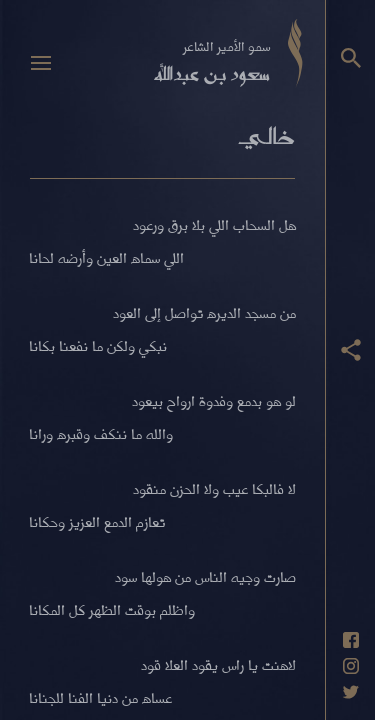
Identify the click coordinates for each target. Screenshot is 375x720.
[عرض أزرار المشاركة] (351, 350)
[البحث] (351, 58)
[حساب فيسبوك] (351, 640)
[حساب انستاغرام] (351, 666)
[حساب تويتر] (351, 692)
